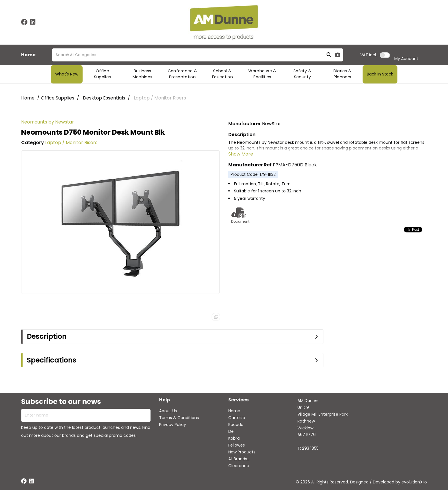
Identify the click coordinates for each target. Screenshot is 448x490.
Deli (232, 431)
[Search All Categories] (198, 55)
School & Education (222, 74)
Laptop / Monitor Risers (160, 98)
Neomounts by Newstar (48, 122)
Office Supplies (103, 74)
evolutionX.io (414, 482)
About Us (168, 411)
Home (28, 55)
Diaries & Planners (343, 74)
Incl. (369, 55)
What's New (67, 74)
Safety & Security (303, 74)
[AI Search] (338, 55)
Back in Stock (380, 74)
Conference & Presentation (183, 74)
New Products (242, 452)
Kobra (234, 438)
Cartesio (237, 418)
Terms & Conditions (179, 418)
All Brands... (239, 459)
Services (238, 400)
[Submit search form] (329, 55)
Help (165, 400)
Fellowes (237, 445)
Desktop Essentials (104, 98)
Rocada (236, 425)
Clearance (239, 466)
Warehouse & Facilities (262, 74)
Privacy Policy (173, 425)
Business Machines (143, 74)
